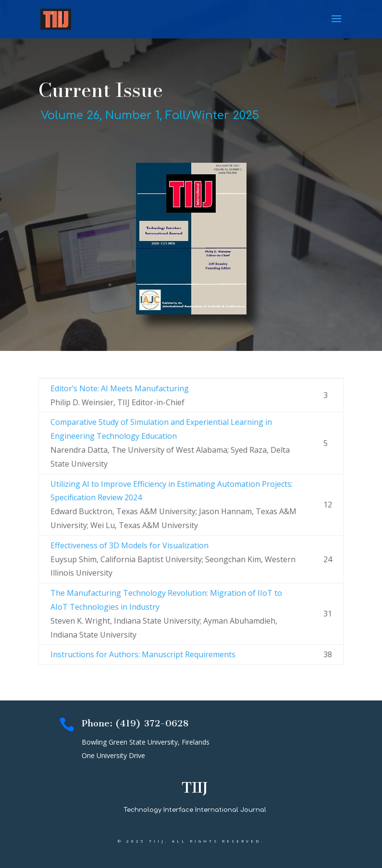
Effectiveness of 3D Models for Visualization (129, 545)
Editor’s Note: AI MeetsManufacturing (120, 388)
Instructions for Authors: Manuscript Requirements (143, 654)
